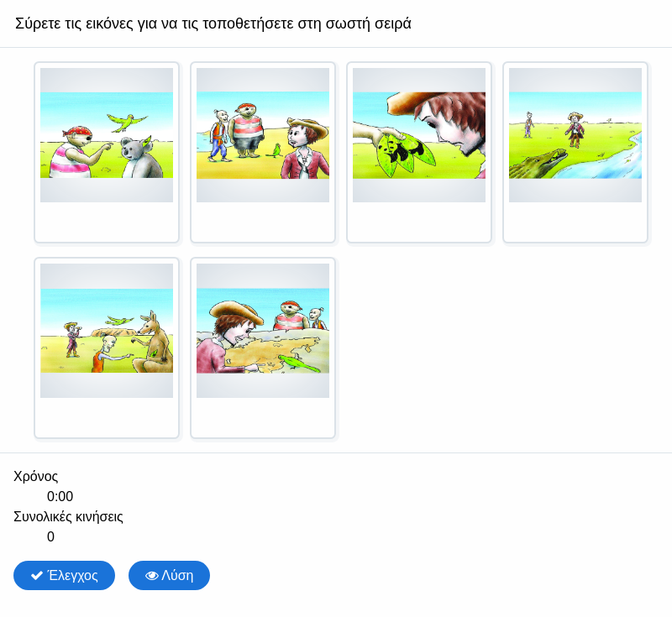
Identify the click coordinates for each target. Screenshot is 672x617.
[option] (107, 152)
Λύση (170, 575)
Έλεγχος (64, 575)
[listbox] (336, 257)
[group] (336, 507)
